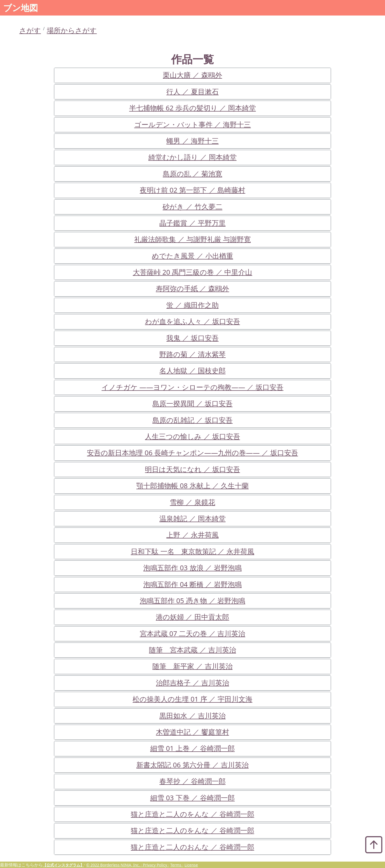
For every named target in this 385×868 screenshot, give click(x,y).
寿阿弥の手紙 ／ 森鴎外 (192, 288)
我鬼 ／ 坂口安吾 (192, 338)
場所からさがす (72, 30)
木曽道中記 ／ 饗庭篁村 (192, 732)
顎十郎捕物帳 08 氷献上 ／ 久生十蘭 (192, 486)
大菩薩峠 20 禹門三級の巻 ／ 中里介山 (193, 272)
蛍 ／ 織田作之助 (192, 305)
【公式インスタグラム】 (63, 865)
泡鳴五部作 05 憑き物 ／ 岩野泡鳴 (193, 601)
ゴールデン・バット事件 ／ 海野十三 (192, 125)
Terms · (177, 865)
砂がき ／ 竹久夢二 (192, 207)
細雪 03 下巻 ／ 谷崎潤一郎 (192, 798)
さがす (30, 30)
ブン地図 (21, 8)
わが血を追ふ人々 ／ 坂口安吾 (192, 321)
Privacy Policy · (156, 865)
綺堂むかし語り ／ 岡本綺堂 (192, 157)
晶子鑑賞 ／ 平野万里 (192, 223)
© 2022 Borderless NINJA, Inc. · (114, 865)
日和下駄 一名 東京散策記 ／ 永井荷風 (192, 551)
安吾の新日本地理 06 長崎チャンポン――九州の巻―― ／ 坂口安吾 (192, 453)
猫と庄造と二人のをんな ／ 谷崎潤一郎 (192, 814)
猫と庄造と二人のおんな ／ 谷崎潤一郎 (192, 847)
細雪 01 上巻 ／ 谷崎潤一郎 (192, 748)
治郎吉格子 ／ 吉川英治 (192, 683)
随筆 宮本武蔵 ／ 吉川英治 (192, 650)
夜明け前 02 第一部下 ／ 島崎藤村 (193, 190)
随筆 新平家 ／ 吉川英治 (192, 666)
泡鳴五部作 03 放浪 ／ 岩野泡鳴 (192, 568)
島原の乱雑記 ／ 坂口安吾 (192, 420)
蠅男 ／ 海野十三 (192, 141)
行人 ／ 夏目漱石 (192, 92)
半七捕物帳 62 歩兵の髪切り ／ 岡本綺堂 (192, 108)
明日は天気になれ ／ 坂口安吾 (192, 469)
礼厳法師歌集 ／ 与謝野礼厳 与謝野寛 (192, 239)
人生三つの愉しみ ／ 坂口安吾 (192, 436)
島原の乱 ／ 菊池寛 (192, 174)
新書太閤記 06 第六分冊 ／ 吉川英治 (192, 765)
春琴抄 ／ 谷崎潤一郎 (192, 781)
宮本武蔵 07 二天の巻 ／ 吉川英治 (193, 634)
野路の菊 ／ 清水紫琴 (192, 354)
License (191, 865)
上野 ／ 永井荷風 (192, 535)
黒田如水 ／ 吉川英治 (192, 716)
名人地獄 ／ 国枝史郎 (192, 371)
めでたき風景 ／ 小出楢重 (192, 256)
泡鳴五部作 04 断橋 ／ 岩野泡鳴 (192, 584)
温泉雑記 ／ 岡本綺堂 (192, 519)
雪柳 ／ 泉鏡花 (192, 502)
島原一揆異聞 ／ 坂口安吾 (192, 404)
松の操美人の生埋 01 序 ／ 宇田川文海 (192, 699)
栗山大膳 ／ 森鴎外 (192, 75)
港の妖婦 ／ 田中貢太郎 (192, 617)
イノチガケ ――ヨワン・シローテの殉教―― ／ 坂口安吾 (192, 387)
